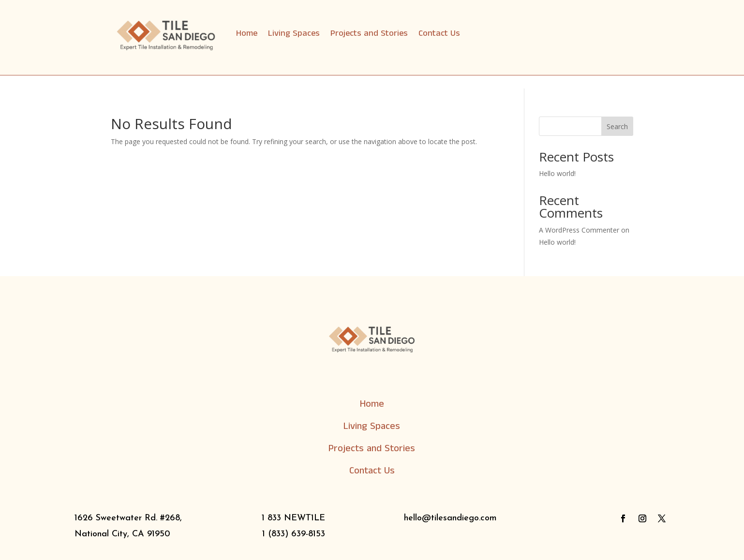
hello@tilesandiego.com (450, 518)
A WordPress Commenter (579, 230)
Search (617, 126)
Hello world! (557, 173)
